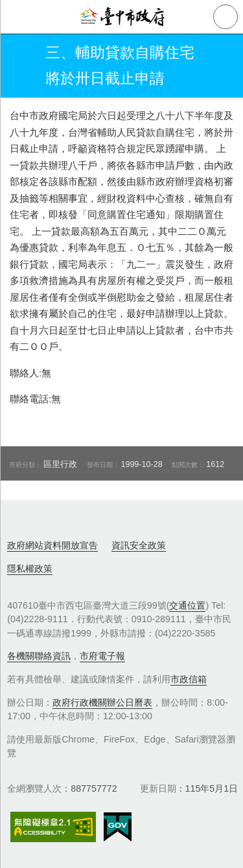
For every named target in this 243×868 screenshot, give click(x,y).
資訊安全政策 (139, 545)
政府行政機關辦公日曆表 (102, 702)
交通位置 (187, 605)
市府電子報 (102, 656)
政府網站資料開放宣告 (52, 545)
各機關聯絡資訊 (39, 656)
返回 (21, 66)
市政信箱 (189, 679)
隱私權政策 (30, 569)
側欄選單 (17, 17)
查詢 (226, 17)
